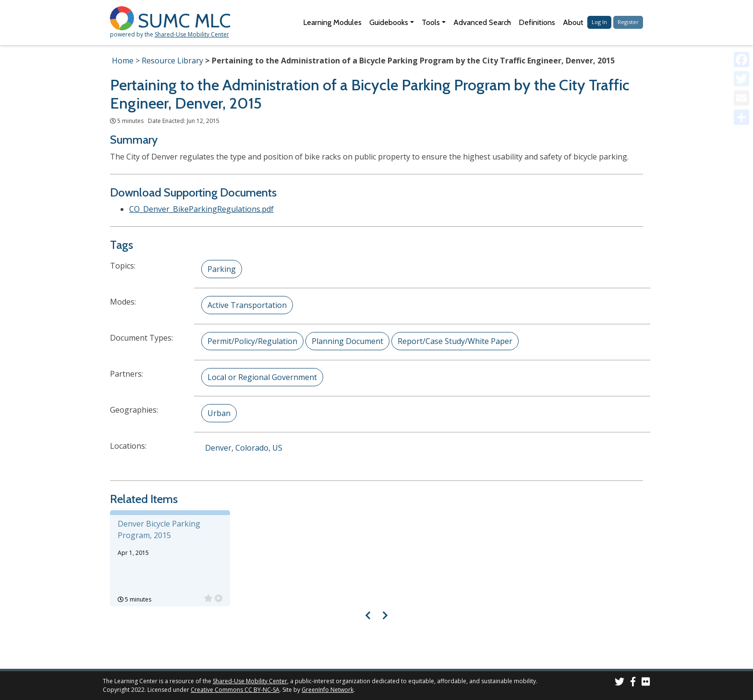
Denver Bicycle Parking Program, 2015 (159, 529)
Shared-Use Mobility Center (192, 34)
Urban (219, 413)
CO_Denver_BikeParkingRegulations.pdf (201, 209)
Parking (222, 269)
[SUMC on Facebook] (633, 683)
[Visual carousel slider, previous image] (368, 615)
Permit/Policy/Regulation (252, 341)
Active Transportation (247, 305)
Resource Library (172, 61)
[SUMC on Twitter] (619, 683)
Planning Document (347, 341)
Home (123, 61)
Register (628, 22)
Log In (599, 22)
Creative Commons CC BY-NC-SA (235, 690)
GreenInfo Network (328, 690)
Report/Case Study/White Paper (455, 341)
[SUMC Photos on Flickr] (646, 683)
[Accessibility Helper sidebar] (741, 12)
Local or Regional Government (262, 377)
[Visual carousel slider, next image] (385, 615)
